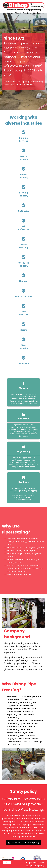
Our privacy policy (35, 865)
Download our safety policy (24, 843)
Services (27, 13)
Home (10, 13)
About (18, 13)
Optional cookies (36, 862)
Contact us (39, 13)
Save (7, 863)
